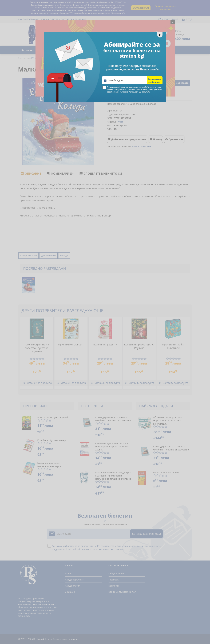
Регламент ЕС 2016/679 (139, 92)
